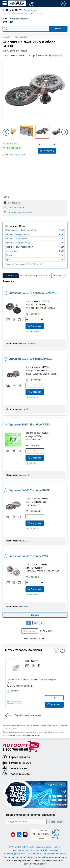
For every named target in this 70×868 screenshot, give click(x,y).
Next (65, 132)
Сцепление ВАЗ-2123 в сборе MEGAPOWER (31, 293)
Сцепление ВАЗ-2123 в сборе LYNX (26, 556)
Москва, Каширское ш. (17, 238)
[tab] (10, 275)
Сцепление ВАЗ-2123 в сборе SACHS (27, 490)
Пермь (9, 255)
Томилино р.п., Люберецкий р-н (21, 230)
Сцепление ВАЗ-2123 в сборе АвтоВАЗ (28, 359)
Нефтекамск (12, 251)
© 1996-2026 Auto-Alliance (22, 847)
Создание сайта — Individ (48, 847)
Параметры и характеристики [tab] (35, 276)
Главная (6, 37)
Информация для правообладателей (29, 850)
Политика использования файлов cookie (46, 854)
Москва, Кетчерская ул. (18, 234)
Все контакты (30, 10)
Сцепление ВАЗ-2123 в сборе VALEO (27, 424)
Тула (8, 259)
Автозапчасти (22, 37)
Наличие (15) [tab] (60, 276)
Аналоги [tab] (10, 276)
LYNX (26, 607)
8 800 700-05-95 (15, 750)
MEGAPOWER (30, 344)
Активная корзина (19, 19)
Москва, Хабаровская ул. (18, 243)
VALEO (26, 475)
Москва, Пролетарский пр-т (20, 247)
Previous (6, 132)
